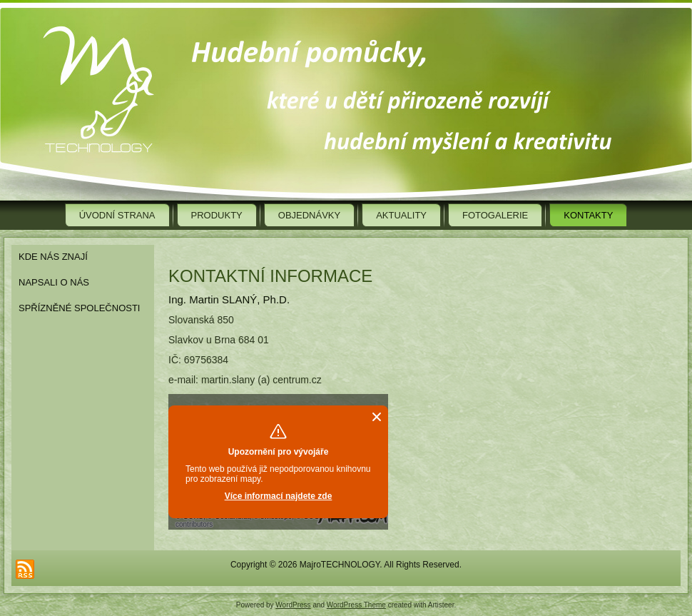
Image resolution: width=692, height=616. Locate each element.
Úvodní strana (117, 215)
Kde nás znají (53, 257)
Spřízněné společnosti (79, 308)
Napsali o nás (54, 282)
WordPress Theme (356, 605)
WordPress (293, 605)
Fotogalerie (495, 215)
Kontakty (588, 215)
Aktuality (401, 215)
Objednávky (309, 215)
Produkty (217, 215)
